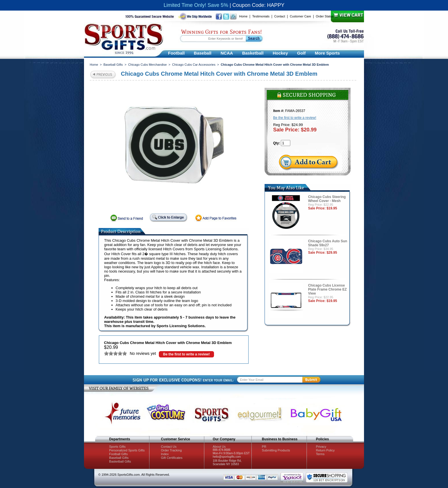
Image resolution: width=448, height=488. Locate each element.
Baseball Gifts (113, 65)
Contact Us (169, 447)
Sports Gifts (117, 447)
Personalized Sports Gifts (127, 450)
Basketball (253, 53)
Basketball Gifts (120, 461)
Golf (301, 53)
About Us (219, 447)
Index (165, 454)
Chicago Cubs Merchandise (148, 65)
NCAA (227, 53)
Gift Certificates (172, 458)
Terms (320, 454)
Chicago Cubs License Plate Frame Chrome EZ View (327, 289)
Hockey (280, 53)
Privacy (321, 447)
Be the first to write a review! (186, 354)
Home (243, 16)
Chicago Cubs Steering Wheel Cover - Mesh (327, 199)
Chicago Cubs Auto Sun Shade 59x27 (328, 243)
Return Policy (325, 450)
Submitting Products (276, 450)
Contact (280, 16)
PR (264, 447)
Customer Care (300, 16)
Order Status (325, 16)
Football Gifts (118, 454)
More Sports (327, 53)
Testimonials (261, 16)
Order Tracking (171, 450)
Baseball (203, 53)
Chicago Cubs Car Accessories (194, 65)
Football (176, 53)
